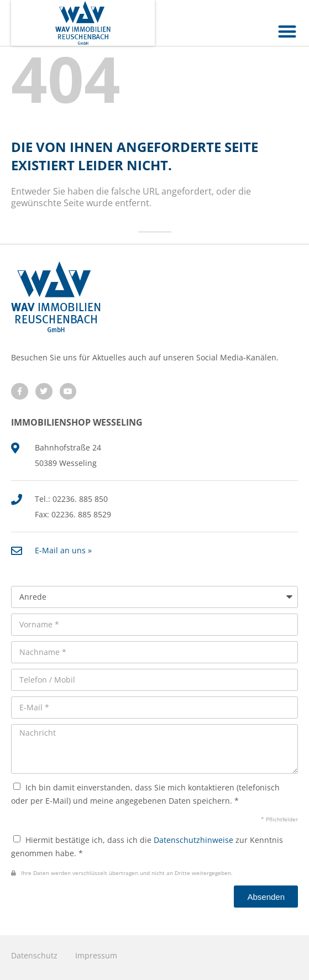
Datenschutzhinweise (193, 840)
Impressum (96, 955)
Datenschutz (34, 955)
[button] (288, 31)
